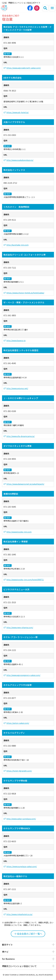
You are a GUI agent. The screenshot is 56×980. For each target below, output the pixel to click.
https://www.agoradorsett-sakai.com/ (24, 68)
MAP (8, 54)
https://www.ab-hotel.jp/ (18, 112)
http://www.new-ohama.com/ (20, 628)
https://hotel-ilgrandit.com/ (19, 771)
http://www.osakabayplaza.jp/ (20, 160)
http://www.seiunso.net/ (17, 388)
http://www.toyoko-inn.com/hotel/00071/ (25, 580)
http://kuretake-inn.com (17, 245)
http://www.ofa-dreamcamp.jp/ (20, 436)
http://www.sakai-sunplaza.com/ (21, 819)
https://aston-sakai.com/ (18, 723)
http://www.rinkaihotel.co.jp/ (19, 914)
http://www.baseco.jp (16, 341)
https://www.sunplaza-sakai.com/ (22, 866)
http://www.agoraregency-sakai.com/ (23, 675)
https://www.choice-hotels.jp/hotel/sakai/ (25, 293)
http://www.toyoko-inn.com (19, 532)
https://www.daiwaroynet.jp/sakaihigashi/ (25, 484)
